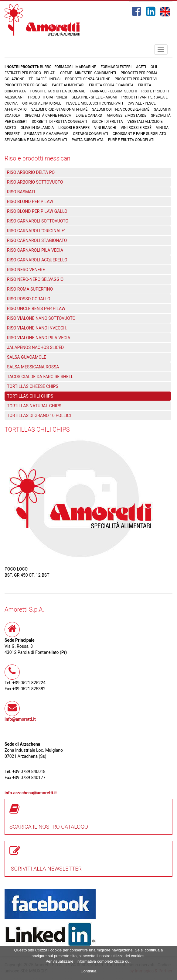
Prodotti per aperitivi (136, 79)
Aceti (141, 67)
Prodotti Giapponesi (47, 97)
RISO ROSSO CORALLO (29, 299)
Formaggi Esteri (116, 67)
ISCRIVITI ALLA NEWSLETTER (46, 869)
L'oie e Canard (89, 116)
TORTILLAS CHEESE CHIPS (33, 386)
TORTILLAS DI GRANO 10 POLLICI (39, 416)
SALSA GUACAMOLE (27, 357)
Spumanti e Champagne (46, 134)
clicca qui (122, 961)
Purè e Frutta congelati (131, 140)
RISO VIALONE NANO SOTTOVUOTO (41, 318)
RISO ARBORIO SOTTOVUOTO (35, 182)
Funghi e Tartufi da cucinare (58, 91)
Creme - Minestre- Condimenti (88, 73)
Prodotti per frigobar (26, 85)
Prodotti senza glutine (87, 79)
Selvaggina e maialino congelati (36, 140)
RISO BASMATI (21, 192)
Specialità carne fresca (48, 116)
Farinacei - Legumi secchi (113, 91)
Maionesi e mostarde (126, 116)
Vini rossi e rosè (136, 128)
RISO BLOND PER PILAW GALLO (37, 211)
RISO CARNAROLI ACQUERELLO (37, 260)
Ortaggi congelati (90, 134)
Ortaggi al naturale (42, 103)
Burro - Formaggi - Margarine (68, 67)
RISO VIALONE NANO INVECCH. (37, 328)
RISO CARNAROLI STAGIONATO (37, 240)
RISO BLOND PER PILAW (30, 202)
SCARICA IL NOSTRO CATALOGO (49, 827)
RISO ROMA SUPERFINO (30, 289)
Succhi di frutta (107, 122)
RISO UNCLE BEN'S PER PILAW (36, 309)
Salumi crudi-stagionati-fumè (60, 109)
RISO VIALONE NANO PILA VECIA (39, 338)
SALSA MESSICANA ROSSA (33, 367)
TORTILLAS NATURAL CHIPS (34, 406)
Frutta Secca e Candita (111, 85)
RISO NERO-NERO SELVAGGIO (35, 279)
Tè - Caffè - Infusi (44, 79)
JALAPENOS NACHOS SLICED (35, 347)
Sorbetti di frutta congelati (60, 122)
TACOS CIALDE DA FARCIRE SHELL (40, 377)
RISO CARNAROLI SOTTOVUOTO (38, 221)
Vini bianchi (105, 128)
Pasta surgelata (88, 140)
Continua (88, 971)
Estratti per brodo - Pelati (30, 73)
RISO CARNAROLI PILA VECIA (35, 250)
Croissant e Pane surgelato (139, 134)
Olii (154, 67)
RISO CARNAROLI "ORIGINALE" (36, 231)
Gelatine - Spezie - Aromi (94, 97)
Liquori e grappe (74, 128)
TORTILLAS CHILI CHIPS (30, 396)
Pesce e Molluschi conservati (94, 103)
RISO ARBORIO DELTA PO (31, 172)
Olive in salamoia (37, 128)
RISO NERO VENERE (26, 270)
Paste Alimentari (68, 85)
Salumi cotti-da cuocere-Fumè (121, 109)
